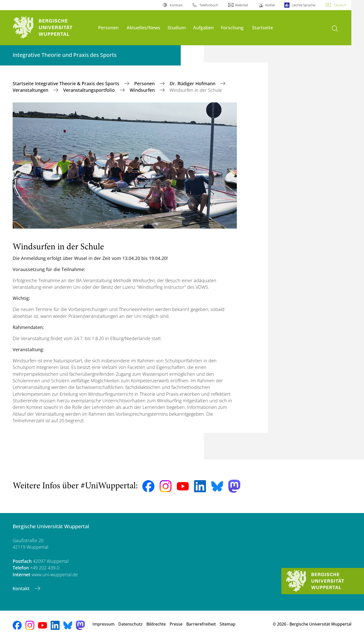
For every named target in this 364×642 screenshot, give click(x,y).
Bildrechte (156, 624)
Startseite (263, 27)
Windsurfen (143, 90)
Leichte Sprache (303, 5)
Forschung (232, 27)
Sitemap (227, 624)
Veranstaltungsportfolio (90, 90)
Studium (177, 27)
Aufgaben (203, 27)
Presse (176, 624)
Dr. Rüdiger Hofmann (193, 83)
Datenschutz (130, 624)
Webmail (242, 5)
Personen (108, 27)
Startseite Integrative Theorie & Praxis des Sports (67, 83)
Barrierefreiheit (201, 624)
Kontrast (176, 5)
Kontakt (22, 588)
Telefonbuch (209, 5)
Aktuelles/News (143, 27)
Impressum (104, 624)
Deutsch (340, 5)
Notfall (270, 5)
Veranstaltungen (31, 90)
